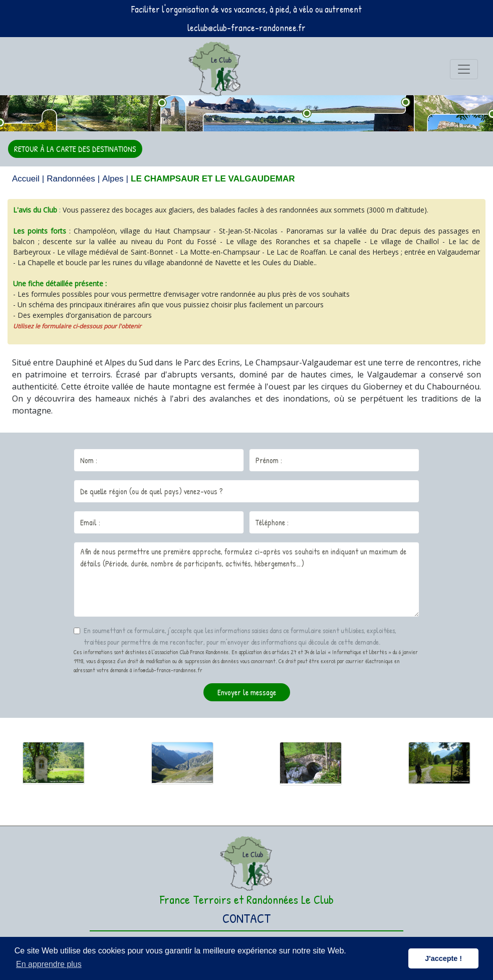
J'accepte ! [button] (443, 958)
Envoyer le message (247, 692)
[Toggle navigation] (464, 69)
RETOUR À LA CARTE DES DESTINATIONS (75, 149)
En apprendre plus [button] (49, 964)
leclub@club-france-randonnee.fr (246, 28)
